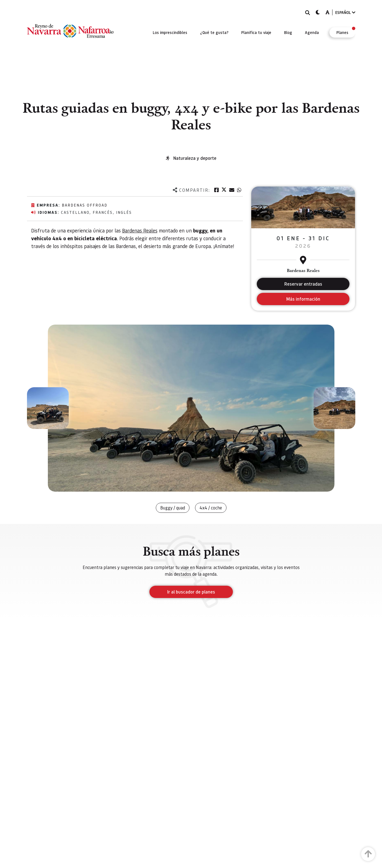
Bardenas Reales (140, 230)
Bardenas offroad (85, 205)
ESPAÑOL (345, 12)
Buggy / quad (173, 508)
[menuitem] (170, 32)
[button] (48, 408)
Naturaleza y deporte (195, 158)
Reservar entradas (303, 284)
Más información (303, 299)
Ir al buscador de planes (191, 592)
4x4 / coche (211, 508)
